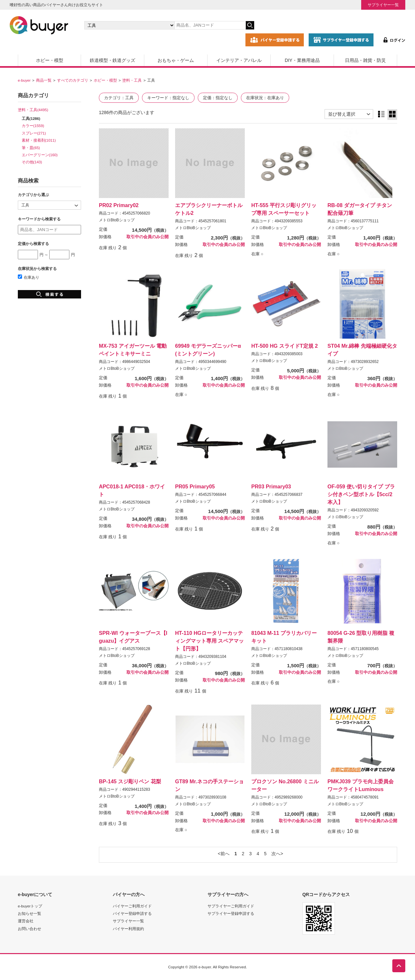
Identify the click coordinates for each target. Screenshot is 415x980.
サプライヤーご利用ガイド (231, 906)
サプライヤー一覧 (383, 5)
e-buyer (24, 80)
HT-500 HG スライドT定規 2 (285, 346)
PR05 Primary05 (195, 486)
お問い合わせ (30, 929)
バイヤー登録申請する (132, 913)
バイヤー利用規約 (128, 929)
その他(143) (32, 162)
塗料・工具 (132, 80)
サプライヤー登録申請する (231, 913)
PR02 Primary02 (119, 205)
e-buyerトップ (30, 906)
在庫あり (29, 277)
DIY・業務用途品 (302, 60)
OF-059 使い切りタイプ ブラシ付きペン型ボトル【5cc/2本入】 (361, 494)
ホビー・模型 (50, 60)
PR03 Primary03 (271, 486)
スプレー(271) (34, 133)
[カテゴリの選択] (129, 25)
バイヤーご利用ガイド (132, 906)
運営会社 (26, 921)
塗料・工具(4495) (33, 110)
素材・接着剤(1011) (39, 140)
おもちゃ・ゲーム (176, 60)
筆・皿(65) (31, 148)
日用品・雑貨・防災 (365, 60)
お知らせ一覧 (30, 913)
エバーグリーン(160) (40, 155)
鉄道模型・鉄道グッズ (113, 60)
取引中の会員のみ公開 (148, 237)
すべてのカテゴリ (73, 80)
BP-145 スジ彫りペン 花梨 (130, 781)
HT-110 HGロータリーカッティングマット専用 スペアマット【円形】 (209, 641)
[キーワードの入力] (210, 25)
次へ (276, 854)
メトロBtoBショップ (117, 220)
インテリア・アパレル (239, 60)
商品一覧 (44, 80)
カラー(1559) (33, 126)
